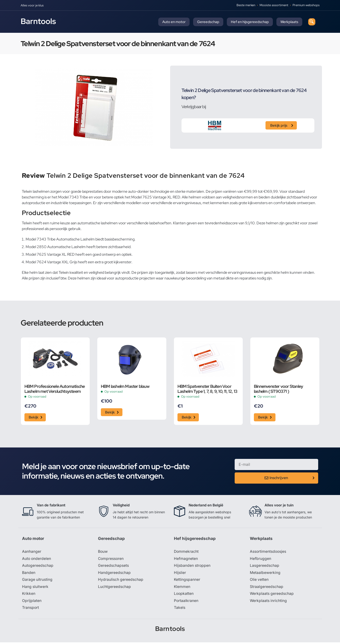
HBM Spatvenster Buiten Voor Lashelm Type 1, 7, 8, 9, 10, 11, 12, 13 (207, 389)
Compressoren (111, 559)
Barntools (38, 21)
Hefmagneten (186, 559)
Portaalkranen (186, 602)
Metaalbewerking (265, 574)
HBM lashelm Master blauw (125, 386)
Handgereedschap (114, 574)
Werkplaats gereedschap (272, 595)
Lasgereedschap (265, 567)
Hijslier (180, 574)
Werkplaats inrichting (269, 602)
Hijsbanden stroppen (192, 567)
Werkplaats (289, 22)
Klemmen (182, 588)
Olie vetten (259, 581)
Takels (180, 609)
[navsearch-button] (312, 22)
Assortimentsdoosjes (268, 552)
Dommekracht (186, 552)
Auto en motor (174, 22)
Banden (29, 574)
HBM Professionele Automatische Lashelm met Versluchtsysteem (55, 389)
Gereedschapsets (113, 567)
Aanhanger (32, 552)
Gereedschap (208, 22)
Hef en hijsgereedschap (250, 22)
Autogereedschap (38, 567)
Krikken (29, 595)
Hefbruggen (261, 559)
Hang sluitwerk (35, 588)
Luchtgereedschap (114, 588)
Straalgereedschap (267, 588)
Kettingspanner (187, 581)
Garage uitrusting (37, 581)
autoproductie (127, 278)
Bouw (103, 552)
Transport (31, 609)
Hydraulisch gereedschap (121, 581)
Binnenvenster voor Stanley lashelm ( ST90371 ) (278, 389)
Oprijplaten (32, 602)
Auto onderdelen (37, 559)
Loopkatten (184, 595)
